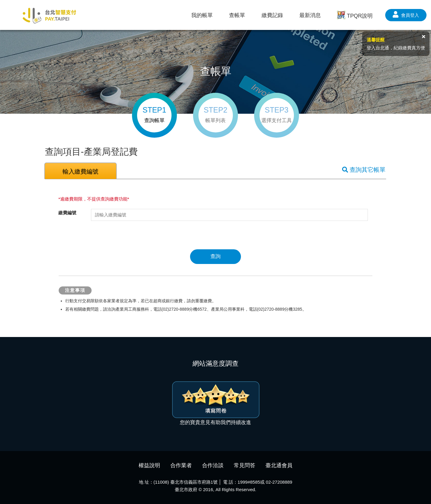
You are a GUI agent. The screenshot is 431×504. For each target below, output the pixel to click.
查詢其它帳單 (364, 170)
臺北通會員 (279, 465)
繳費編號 (67, 213)
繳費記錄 (272, 15)
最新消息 (310, 15)
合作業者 (181, 465)
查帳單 (237, 15)
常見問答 (245, 465)
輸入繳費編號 (81, 171)
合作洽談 (213, 465)
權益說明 (149, 465)
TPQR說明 (355, 16)
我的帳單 (202, 15)
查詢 (215, 256)
